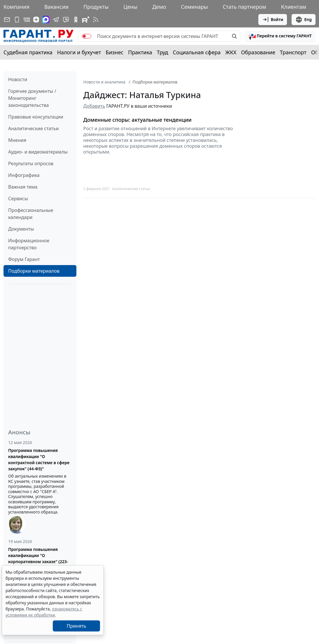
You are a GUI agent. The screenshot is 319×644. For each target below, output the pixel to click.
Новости (18, 79)
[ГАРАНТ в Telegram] (56, 20)
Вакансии (56, 7)
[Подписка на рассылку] (7, 20)
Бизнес (114, 52)
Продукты (96, 7)
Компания (16, 7)
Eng (304, 20)
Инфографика (24, 175)
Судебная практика (28, 52)
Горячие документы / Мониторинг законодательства (32, 98)
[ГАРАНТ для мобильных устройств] (17, 20)
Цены (130, 7)
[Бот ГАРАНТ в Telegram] (66, 20)
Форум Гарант (24, 259)
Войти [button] (273, 20)
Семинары (194, 7)
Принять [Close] (77, 626)
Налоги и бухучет (79, 52)
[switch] (87, 36)
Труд (163, 52)
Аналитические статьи (33, 128)
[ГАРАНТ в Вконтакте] (27, 20)
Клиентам (294, 7)
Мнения (17, 140)
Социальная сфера (197, 52)
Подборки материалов (34, 271)
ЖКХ (231, 52)
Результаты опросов (31, 163)
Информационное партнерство (29, 244)
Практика (140, 52)
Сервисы (18, 199)
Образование (258, 52)
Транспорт (293, 52)
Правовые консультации (36, 117)
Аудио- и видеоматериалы (38, 152)
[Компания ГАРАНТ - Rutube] (86, 20)
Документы (21, 229)
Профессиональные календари (31, 214)
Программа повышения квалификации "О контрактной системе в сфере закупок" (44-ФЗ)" (39, 459)
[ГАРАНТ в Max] (46, 20)
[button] (280, 36)
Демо (159, 7)
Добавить (94, 106)
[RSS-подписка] (96, 20)
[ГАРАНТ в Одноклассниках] (76, 20)
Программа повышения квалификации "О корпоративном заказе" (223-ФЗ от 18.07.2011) (38, 558)
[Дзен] (36, 20)
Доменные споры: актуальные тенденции (138, 120)
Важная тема (23, 187)
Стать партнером (244, 7)
